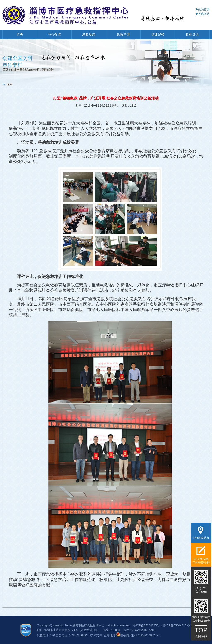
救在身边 (192, 34)
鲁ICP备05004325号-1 (148, 625)
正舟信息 (110, 635)
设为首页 (202, 9)
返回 (10, 84)
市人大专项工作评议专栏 (201, 555)
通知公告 (48, 70)
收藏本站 (202, 14)
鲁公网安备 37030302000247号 (139, 635)
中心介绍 (54, 34)
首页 (20, 34)
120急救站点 (201, 533)
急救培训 (123, 34)
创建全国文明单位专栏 (25, 70)
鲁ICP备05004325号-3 (177, 625)
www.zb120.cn (62, 625)
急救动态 (89, 34)
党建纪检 (158, 34)
